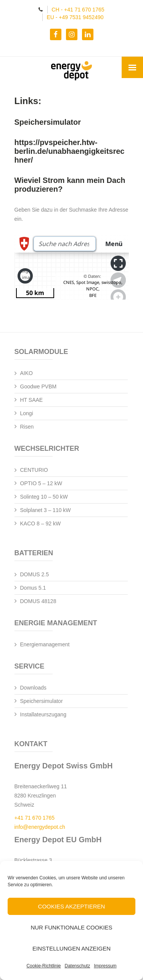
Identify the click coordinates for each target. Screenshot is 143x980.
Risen (27, 427)
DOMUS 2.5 (35, 574)
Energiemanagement (45, 644)
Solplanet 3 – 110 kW (46, 510)
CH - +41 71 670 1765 (78, 10)
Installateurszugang (43, 714)
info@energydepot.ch (40, 827)
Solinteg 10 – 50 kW (44, 497)
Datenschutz (78, 966)
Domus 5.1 (33, 588)
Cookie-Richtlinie (43, 966)
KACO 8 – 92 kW (41, 523)
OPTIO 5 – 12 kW (41, 483)
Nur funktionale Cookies (71, 927)
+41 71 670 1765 (35, 818)
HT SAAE (32, 400)
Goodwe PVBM (39, 386)
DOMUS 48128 (38, 601)
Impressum (105, 966)
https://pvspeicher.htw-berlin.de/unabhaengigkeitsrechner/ (70, 151)
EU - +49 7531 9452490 (75, 17)
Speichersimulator (42, 701)
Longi (27, 413)
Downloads (33, 688)
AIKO (27, 373)
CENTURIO (34, 470)
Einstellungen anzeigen (71, 948)
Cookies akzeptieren (72, 906)
